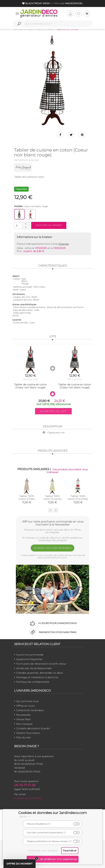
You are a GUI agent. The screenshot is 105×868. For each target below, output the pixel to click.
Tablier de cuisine (67, 29)
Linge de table (45, 29)
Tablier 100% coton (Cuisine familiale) (52, 499)
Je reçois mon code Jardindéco (53, 548)
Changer (64, 244)
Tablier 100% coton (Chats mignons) (27, 499)
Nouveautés (23, 715)
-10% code (68, 3)
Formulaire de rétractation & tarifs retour (41, 664)
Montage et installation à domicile (37, 677)
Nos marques (24, 724)
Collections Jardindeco (30, 710)
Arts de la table (24, 29)
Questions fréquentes (29, 659)
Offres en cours (26, 706)
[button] (26, 224)
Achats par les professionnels (34, 668)
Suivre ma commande (30, 655)
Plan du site (23, 737)
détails (25, 817)
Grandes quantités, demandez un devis (40, 673)
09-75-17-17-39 (25, 785)
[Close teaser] (37, 858)
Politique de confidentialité (33, 682)
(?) (49, 824)
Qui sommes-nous (27, 701)
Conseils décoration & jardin (33, 728)
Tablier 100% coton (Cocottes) (78, 497)
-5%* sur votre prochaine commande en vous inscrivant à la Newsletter (53, 523)
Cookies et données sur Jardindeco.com (53, 813)
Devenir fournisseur (28, 733)
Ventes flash (23, 719)
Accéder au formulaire (28, 798)
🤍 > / (37, 3)
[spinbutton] (21, 225)
